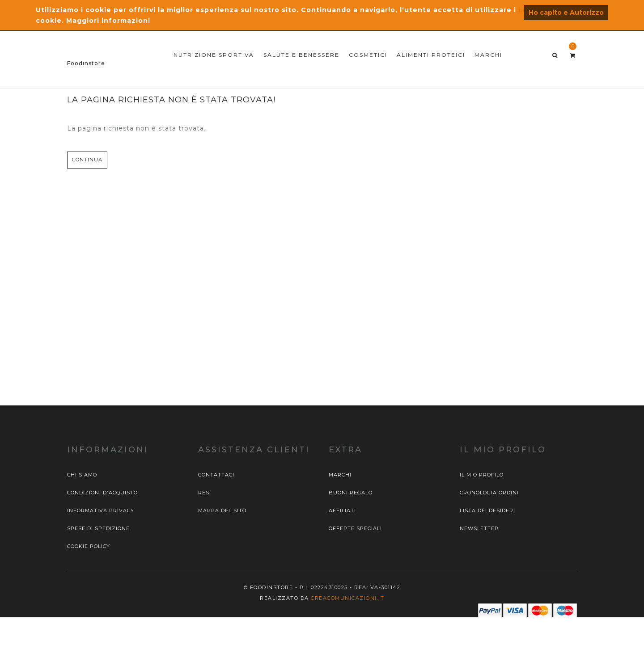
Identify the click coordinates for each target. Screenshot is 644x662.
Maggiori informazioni (108, 21)
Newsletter (479, 528)
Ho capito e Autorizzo (566, 13)
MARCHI (488, 55)
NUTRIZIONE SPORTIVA (214, 55)
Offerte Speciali (355, 528)
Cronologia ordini (489, 493)
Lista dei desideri (487, 510)
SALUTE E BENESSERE (301, 55)
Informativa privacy (101, 510)
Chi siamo (82, 475)
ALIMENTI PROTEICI (431, 55)
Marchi (340, 475)
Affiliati (342, 510)
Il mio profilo (482, 475)
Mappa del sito (222, 510)
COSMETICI (368, 55)
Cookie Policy (89, 546)
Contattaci (216, 475)
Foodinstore (86, 63)
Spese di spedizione (98, 528)
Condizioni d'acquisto (102, 493)
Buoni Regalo (351, 493)
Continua (87, 160)
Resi (205, 493)
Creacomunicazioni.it (347, 598)
